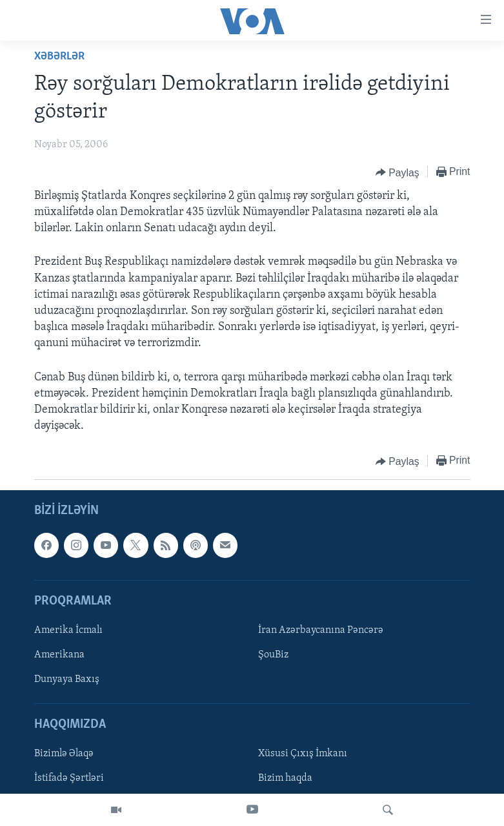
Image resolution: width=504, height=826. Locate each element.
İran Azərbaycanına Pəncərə (321, 630)
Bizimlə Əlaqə (64, 754)
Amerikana (59, 655)
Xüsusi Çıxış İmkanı (303, 754)
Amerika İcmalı (68, 630)
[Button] (398, 172)
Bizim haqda (285, 779)
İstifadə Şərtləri (69, 779)
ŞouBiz (273, 655)
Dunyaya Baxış (67, 679)
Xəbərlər (59, 57)
